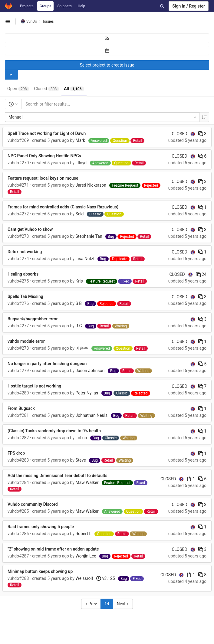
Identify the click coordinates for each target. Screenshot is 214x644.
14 (107, 604)
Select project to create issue (107, 65)
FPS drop (16, 453)
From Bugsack (21, 408)
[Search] (162, 6)
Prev (91, 604)
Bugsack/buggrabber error (33, 319)
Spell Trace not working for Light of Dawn (47, 133)
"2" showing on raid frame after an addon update (53, 549)
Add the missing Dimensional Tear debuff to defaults (58, 476)
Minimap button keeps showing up (40, 571)
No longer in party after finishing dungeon (47, 364)
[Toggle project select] (12, 75)
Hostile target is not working (34, 386)
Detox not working (25, 252)
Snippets (64, 6)
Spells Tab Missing (25, 296)
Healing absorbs (23, 274)
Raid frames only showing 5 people (41, 527)
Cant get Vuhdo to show (30, 229)
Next (123, 604)
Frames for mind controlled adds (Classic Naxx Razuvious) (63, 207)
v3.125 (105, 578)
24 (201, 274)
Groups (46, 6)
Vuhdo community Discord (33, 504)
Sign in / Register (189, 6)
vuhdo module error (26, 341)
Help (82, 6)
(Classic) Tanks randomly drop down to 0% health (54, 431)
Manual (103, 117)
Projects (27, 6)
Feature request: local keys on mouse (43, 178)
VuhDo (29, 21)
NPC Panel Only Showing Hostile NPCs (44, 156)
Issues (48, 21)
